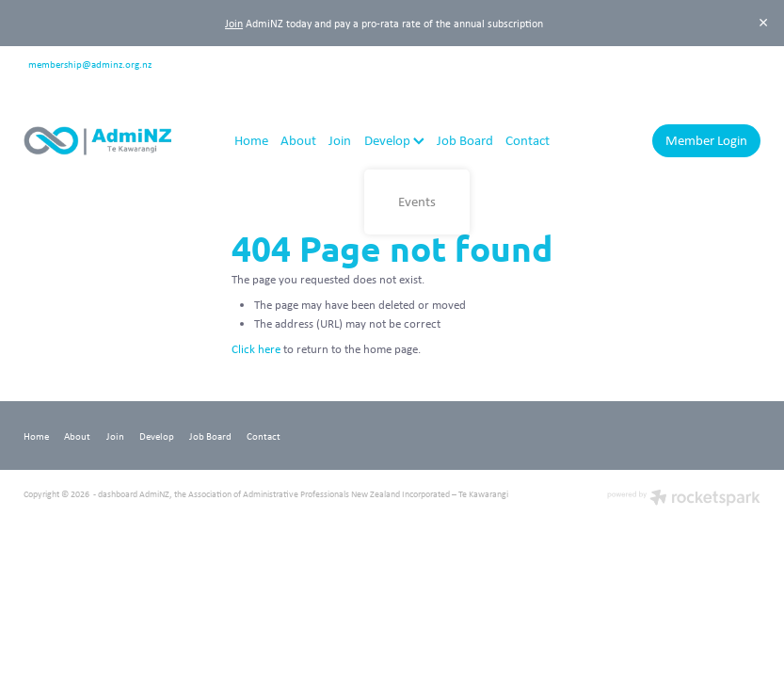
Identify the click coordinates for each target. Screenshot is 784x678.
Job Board (465, 140)
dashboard (118, 494)
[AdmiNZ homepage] (97, 141)
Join (234, 23)
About (298, 140)
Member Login (706, 140)
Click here (256, 349)
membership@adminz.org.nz (90, 63)
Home (251, 140)
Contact (528, 140)
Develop (394, 140)
